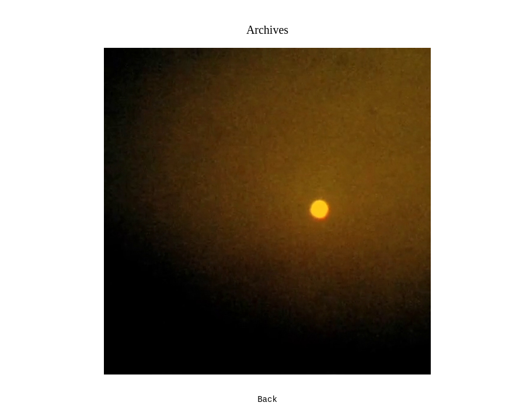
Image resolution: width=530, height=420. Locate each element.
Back (267, 400)
